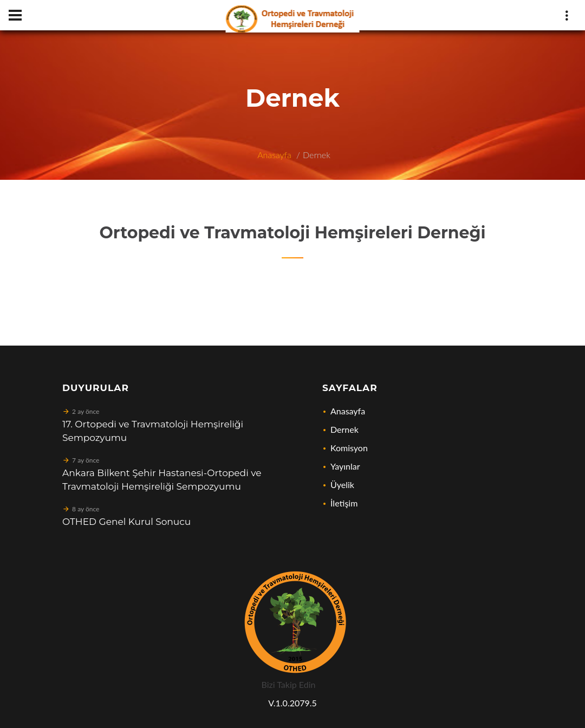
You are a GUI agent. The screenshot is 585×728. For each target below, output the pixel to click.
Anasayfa (274, 155)
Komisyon (349, 448)
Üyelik (342, 485)
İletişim (344, 503)
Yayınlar (345, 466)
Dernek (317, 155)
